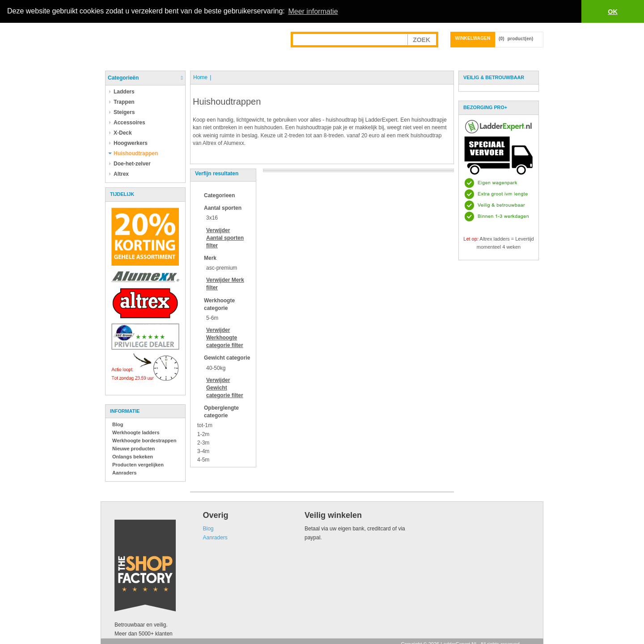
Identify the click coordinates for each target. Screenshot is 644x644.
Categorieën (123, 77)
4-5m (203, 459)
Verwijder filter (225, 237)
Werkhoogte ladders (136, 432)
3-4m (203, 451)
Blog (118, 424)
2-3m (203, 442)
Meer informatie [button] (313, 11)
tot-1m (205, 425)
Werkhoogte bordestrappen (144, 440)
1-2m (203, 434)
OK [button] (613, 12)
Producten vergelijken (138, 464)
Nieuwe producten (133, 448)
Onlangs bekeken (133, 456)
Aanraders (124, 472)
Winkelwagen (473, 38)
